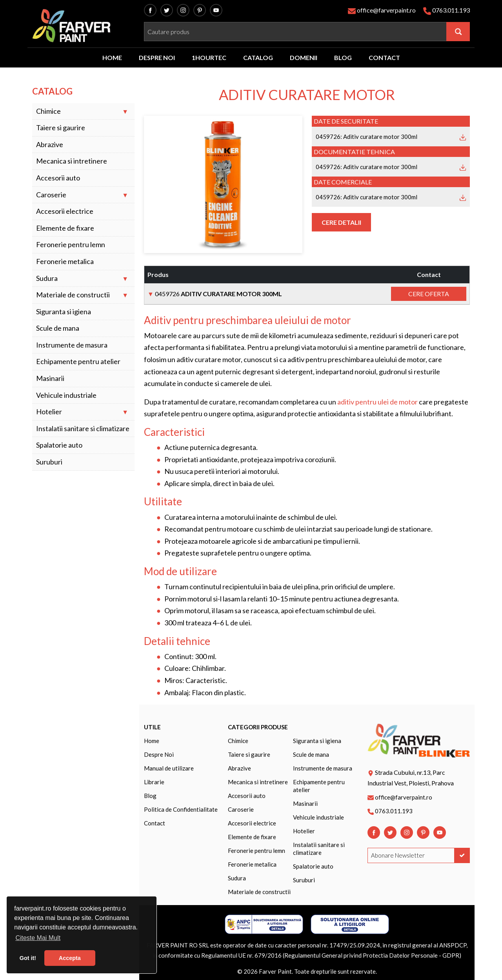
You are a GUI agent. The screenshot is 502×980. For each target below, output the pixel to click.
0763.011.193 (451, 10)
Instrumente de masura (72, 345)
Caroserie (51, 195)
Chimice (48, 111)
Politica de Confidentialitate (181, 809)
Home (152, 741)
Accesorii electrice (65, 211)
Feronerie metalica (65, 261)
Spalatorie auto (59, 445)
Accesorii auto (58, 178)
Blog (150, 796)
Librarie (154, 782)
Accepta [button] (70, 958)
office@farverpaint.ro (386, 10)
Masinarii (50, 378)
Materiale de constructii (73, 295)
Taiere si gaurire (61, 128)
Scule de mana (58, 328)
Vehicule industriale (66, 395)
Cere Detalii (341, 222)
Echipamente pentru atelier (78, 362)
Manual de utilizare (169, 768)
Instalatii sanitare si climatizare (83, 429)
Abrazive (50, 145)
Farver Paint (275, 971)
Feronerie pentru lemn (71, 245)
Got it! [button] (28, 958)
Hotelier (49, 412)
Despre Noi (159, 754)
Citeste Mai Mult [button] (38, 938)
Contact (155, 823)
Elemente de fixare (65, 228)
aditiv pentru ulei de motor (377, 402)
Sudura (47, 278)
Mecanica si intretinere (72, 161)
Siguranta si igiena (64, 312)
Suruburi (49, 462)
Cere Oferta (429, 294)
